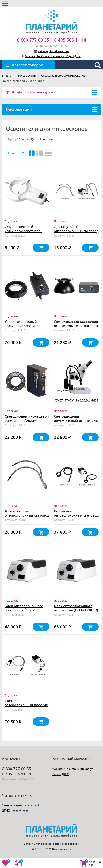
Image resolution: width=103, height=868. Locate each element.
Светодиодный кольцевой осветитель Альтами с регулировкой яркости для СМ (27, 422)
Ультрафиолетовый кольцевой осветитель (24, 323)
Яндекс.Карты (12, 805)
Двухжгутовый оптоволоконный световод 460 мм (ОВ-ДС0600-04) (76, 231)
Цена (13, 153)
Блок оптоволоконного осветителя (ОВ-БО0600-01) (25, 610)
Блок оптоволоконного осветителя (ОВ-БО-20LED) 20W (76, 610)
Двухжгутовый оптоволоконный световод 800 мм (27, 515)
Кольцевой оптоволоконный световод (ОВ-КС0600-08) (76, 515)
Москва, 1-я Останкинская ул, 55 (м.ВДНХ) (53, 56)
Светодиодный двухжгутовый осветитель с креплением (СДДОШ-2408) (76, 422)
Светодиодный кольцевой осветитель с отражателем (76, 323)
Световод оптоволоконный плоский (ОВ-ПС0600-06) (26, 705)
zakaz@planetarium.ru (53, 51)
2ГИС (6, 810)
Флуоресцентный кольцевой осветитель (24, 229)
